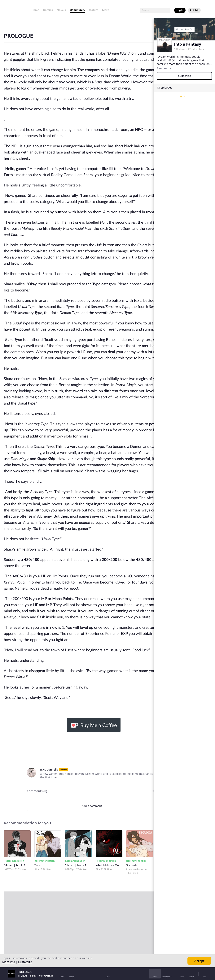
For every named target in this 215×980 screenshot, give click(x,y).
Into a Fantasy (188, 44)
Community (77, 10)
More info (9, 962)
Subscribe (184, 76)
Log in (180, 10)
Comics (48, 10)
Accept (199, 961)
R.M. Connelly (49, 769)
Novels (61, 10)
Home (35, 10)
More (107, 10)
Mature (94, 10)
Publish (194, 10)
